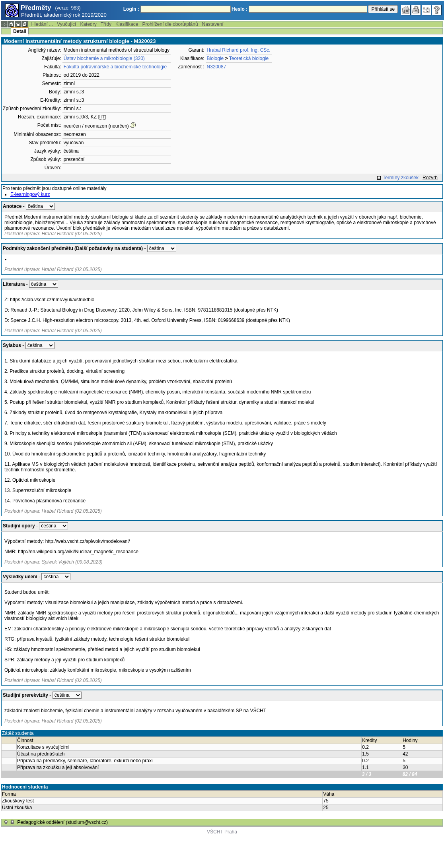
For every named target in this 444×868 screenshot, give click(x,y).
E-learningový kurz (30, 194)
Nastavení (213, 24)
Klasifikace (127, 24)
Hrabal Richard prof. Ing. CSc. (239, 50)
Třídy (106, 24)
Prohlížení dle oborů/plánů (170, 24)
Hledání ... (42, 24)
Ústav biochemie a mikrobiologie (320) (104, 58)
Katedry (88, 24)
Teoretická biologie (249, 58)
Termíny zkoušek (401, 178)
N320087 (217, 67)
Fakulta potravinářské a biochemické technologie (115, 67)
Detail (20, 31)
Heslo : (240, 9)
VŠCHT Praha (222, 832)
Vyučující (66, 24)
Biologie (215, 58)
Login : (131, 9)
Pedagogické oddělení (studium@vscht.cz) (62, 822)
